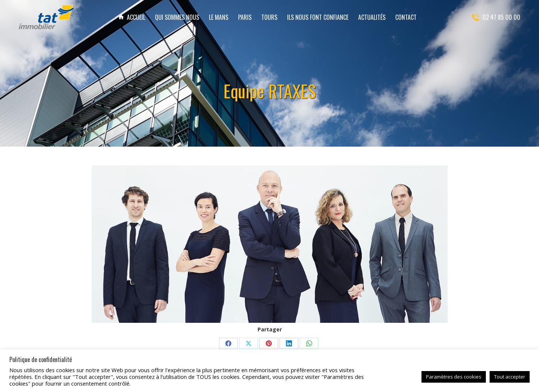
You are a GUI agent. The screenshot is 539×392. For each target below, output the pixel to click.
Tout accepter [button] (510, 377)
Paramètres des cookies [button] (454, 377)
